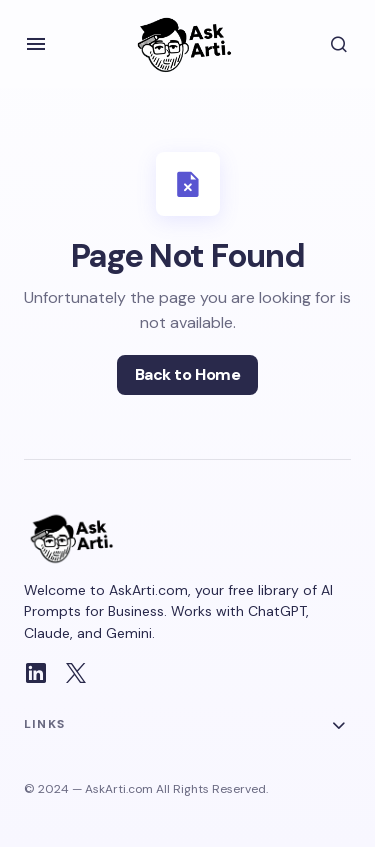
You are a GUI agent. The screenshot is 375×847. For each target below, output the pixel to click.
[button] (36, 44)
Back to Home (187, 374)
